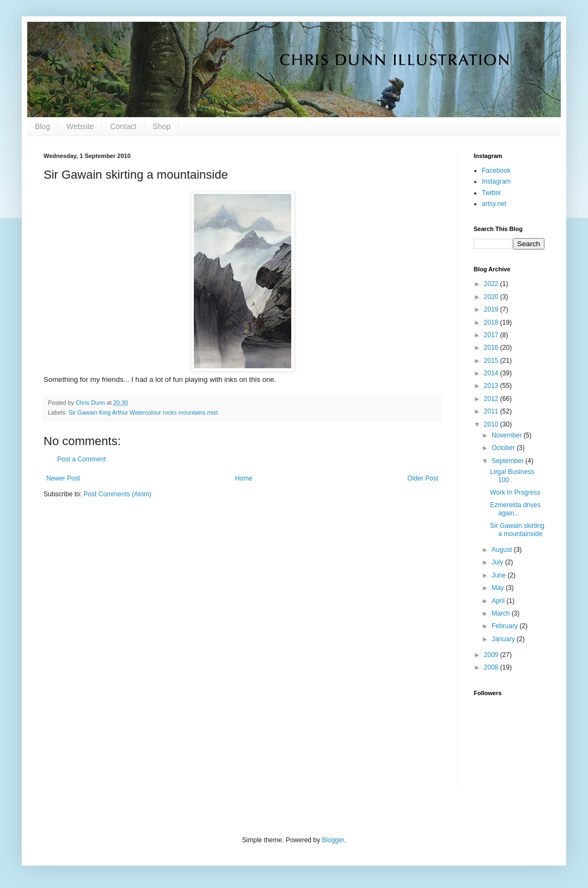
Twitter (491, 193)
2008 (492, 667)
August (503, 550)
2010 (492, 424)
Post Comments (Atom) (117, 494)
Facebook (496, 171)
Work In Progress (515, 492)
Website (80, 126)
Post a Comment (81, 459)
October (504, 448)
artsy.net (494, 204)
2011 (492, 411)
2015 (492, 361)
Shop (162, 126)
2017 (492, 335)
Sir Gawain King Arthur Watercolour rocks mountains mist (143, 412)
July (498, 562)
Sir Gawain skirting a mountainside (517, 530)
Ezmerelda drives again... (515, 509)
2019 (492, 309)
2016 (492, 348)
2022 (492, 284)
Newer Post (63, 478)
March (502, 613)
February (506, 626)
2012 (492, 399)
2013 (492, 386)
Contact (123, 126)
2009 (492, 655)
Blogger (333, 840)
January (504, 639)
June (500, 575)
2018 (492, 323)
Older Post (423, 478)
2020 (492, 297)
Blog (42, 126)
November (508, 435)
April (499, 601)
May (499, 588)
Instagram (496, 181)
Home (244, 478)
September (509, 461)
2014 (492, 373)
